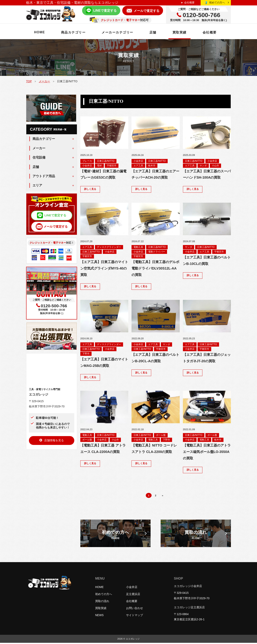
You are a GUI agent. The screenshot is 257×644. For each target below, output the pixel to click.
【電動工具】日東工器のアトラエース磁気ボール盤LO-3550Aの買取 (207, 453)
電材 (99, 166)
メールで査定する (147, 11)
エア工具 (138, 166)
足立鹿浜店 (133, 595)
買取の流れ (102, 602)
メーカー (44, 81)
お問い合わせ (135, 609)
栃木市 (152, 166)
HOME (40, 32)
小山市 (215, 166)
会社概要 (189, 3)
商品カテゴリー (73, 32)
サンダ (203, 166)
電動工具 (138, 247)
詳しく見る (90, 189)
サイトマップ (135, 616)
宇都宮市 (112, 166)
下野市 (86, 354)
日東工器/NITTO (106, 161)
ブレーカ (87, 161)
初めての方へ (219, 3)
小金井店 (87, 166)
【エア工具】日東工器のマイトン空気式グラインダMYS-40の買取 (104, 269)
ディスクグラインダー (109, 247)
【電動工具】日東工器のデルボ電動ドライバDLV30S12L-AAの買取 (155, 269)
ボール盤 (87, 441)
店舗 (153, 32)
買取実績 (179, 32)
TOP (29, 81)
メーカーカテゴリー (118, 32)
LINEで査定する (105, 11)
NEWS (99, 616)
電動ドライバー (157, 252)
